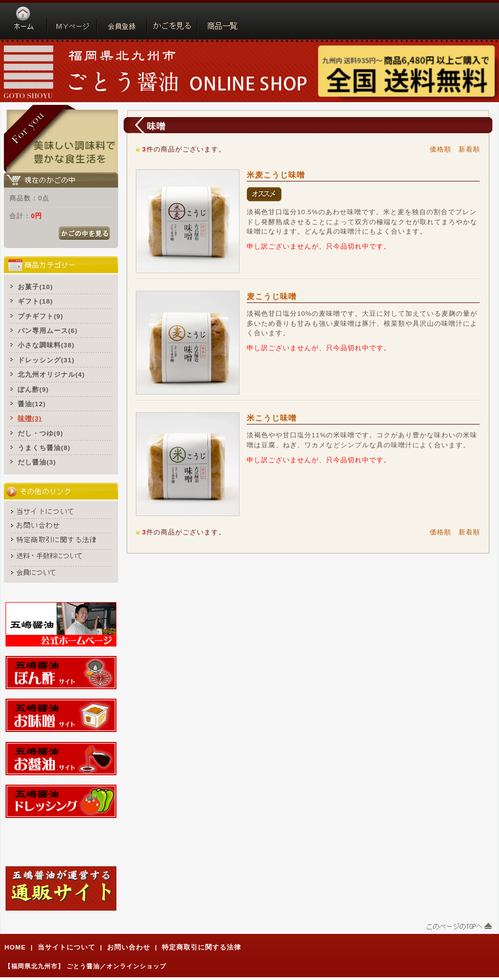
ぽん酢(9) (33, 389)
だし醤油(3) (37, 462)
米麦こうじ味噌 (276, 175)
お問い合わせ (129, 947)
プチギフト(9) (40, 316)
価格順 (441, 149)
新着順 (469, 149)
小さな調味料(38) (46, 345)
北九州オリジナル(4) (51, 374)
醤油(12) (32, 404)
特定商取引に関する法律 (202, 947)
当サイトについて (67, 947)
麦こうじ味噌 (272, 296)
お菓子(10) (35, 287)
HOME (15, 947)
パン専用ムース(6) (48, 330)
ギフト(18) (35, 301)
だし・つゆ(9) (40, 433)
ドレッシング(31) (46, 360)
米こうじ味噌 (272, 418)
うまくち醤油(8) (44, 448)
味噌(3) (30, 418)
